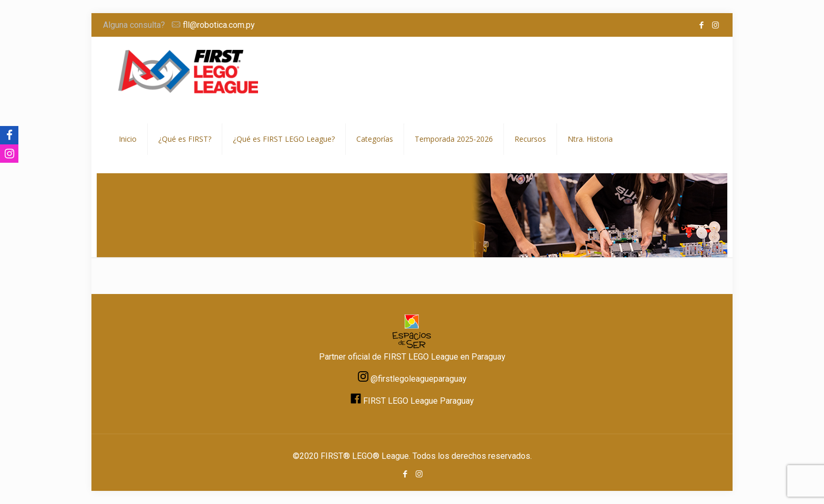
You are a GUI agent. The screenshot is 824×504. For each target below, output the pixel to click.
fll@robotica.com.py (219, 25)
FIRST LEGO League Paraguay (419, 401)
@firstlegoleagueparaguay (419, 379)
